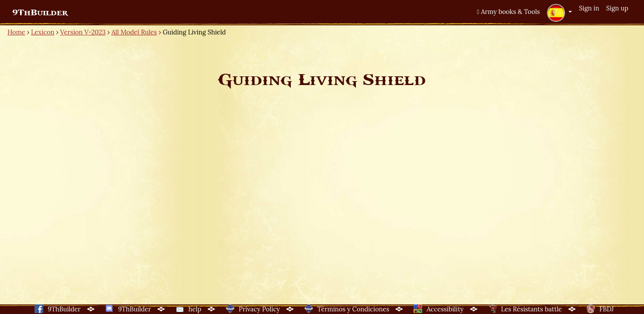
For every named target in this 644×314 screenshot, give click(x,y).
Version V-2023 (83, 32)
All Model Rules (134, 32)
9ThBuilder (40, 13)
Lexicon (43, 32)
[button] (559, 13)
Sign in (589, 8)
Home (16, 32)
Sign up (617, 8)
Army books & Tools (508, 12)
